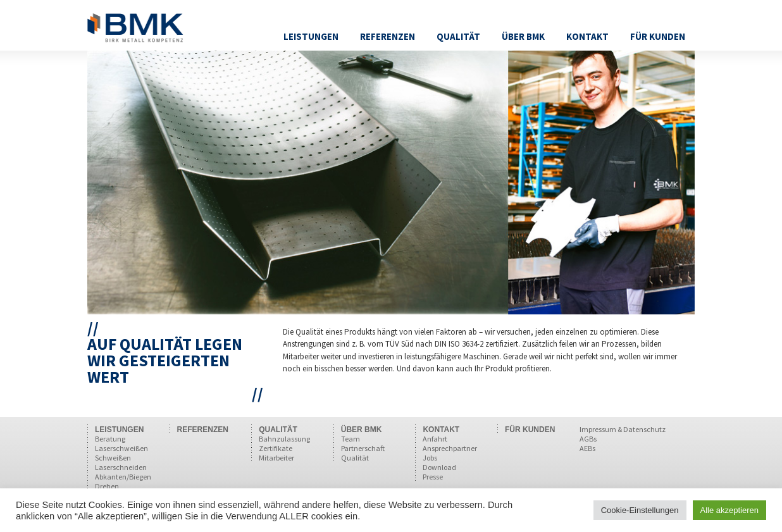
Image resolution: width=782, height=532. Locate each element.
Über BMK (523, 36)
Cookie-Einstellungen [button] (640, 510)
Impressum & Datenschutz (623, 429)
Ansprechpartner (450, 448)
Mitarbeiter (276, 458)
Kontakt (587, 36)
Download (439, 467)
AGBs (588, 439)
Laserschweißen (121, 448)
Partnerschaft (363, 448)
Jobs (430, 458)
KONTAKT (441, 430)
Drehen (107, 486)
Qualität (458, 36)
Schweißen (113, 458)
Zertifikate (276, 448)
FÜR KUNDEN (530, 430)
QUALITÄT (278, 430)
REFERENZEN (203, 430)
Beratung (110, 439)
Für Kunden (658, 36)
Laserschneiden (121, 467)
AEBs (587, 448)
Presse (433, 477)
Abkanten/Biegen (123, 477)
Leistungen (311, 36)
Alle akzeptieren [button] (730, 510)
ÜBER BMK (362, 430)
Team (351, 439)
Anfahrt (435, 439)
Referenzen (388, 36)
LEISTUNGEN (119, 430)
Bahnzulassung (284, 439)
